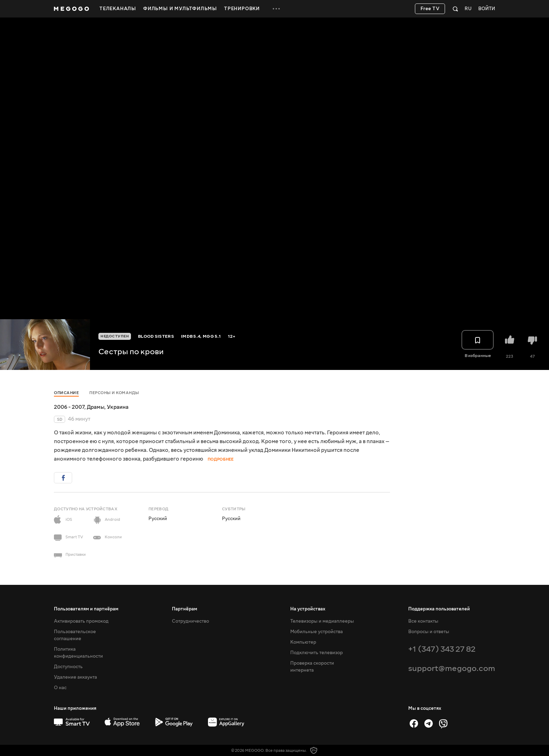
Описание (66, 393)
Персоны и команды (114, 393)
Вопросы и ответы (429, 632)
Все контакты (423, 621)
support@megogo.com (452, 668)
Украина (118, 407)
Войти (487, 9)
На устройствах (308, 609)
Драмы (96, 407)
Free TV (430, 9)
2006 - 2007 (69, 407)
